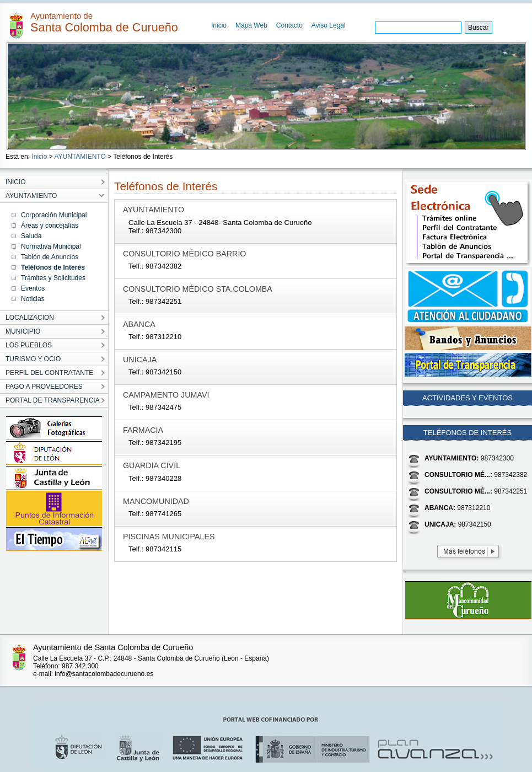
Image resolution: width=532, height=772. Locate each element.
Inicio (219, 25)
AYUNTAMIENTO (80, 157)
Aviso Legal (329, 25)
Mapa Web (251, 25)
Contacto (289, 25)
